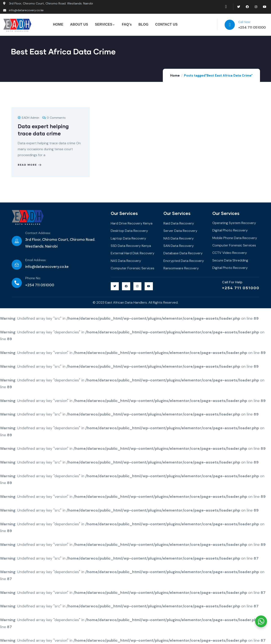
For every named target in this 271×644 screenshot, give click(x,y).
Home (175, 76)
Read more (30, 165)
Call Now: (245, 22)
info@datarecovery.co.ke (47, 267)
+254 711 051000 (241, 288)
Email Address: (36, 260)
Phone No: (33, 278)
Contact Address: (38, 233)
